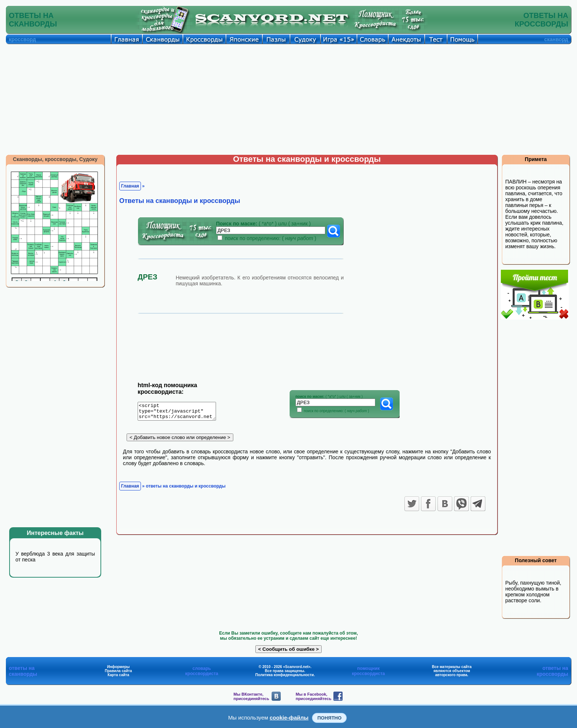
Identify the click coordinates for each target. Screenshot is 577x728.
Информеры (118, 667)
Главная (130, 186)
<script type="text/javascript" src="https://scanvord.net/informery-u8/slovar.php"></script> (181, 413)
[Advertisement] (288, 99)
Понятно (329, 718)
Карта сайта (118, 675)
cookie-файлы (289, 718)
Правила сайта (118, 671)
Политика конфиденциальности (285, 675)
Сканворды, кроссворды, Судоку (55, 159)
